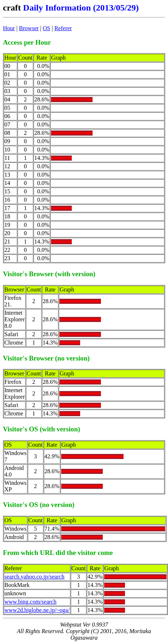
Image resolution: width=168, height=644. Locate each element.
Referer (63, 28)
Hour (9, 28)
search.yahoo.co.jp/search (34, 577)
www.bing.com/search (30, 602)
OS (47, 28)
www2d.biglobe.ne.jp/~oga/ (37, 610)
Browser (29, 28)
